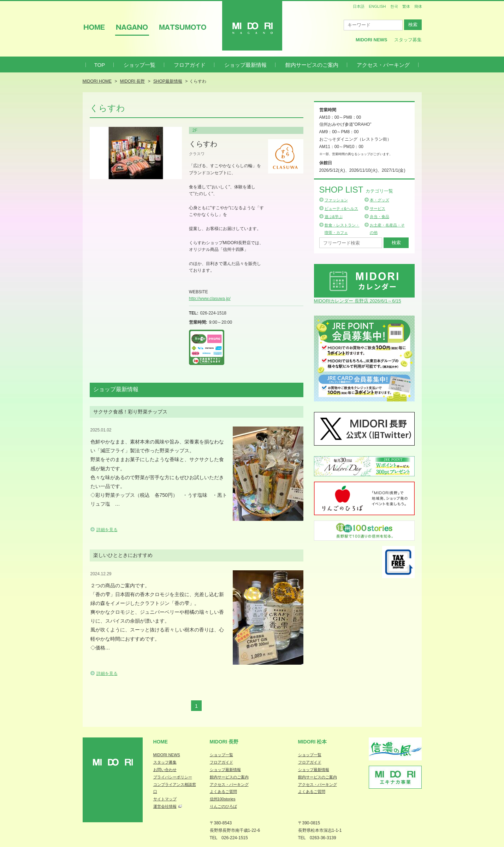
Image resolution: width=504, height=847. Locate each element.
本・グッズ (380, 200)
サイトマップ (165, 799)
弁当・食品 (380, 217)
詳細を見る (107, 530)
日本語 (359, 6)
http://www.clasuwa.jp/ (210, 299)
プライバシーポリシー (173, 777)
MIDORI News (372, 40)
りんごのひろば (223, 806)
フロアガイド (190, 65)
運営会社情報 (165, 806)
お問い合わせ (165, 770)
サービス (378, 208)
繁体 (406, 6)
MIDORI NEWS (167, 755)
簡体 (418, 6)
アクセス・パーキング (383, 65)
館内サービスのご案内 (312, 65)
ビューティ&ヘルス (341, 208)
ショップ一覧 (140, 65)
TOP (100, 65)
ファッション (336, 200)
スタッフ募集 (408, 40)
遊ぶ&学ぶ (334, 217)
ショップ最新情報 (245, 65)
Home (161, 742)
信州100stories (223, 799)
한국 (394, 6)
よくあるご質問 (223, 792)
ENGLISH (377, 6)
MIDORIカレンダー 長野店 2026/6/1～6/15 (358, 301)
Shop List (356, 190)
